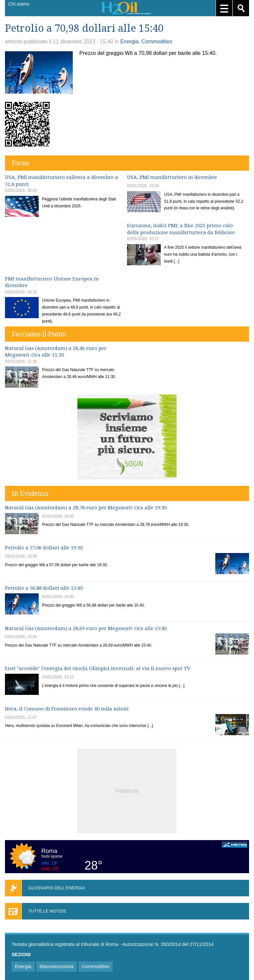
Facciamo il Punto (39, 334)
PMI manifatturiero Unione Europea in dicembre (52, 282)
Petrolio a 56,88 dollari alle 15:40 (44, 588)
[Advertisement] (127, 790)
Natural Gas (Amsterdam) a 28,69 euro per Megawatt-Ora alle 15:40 (86, 628)
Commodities (157, 42)
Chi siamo (19, 4)
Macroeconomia (57, 966)
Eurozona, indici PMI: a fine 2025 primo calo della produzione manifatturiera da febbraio (181, 229)
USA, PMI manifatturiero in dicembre (172, 177)
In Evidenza (30, 493)
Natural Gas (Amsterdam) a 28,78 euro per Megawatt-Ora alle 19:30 (86, 508)
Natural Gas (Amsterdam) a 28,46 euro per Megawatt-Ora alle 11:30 (56, 352)
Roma (49, 851)
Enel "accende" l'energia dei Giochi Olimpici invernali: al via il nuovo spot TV (98, 668)
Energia (129, 42)
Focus (21, 163)
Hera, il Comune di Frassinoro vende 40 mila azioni (67, 709)
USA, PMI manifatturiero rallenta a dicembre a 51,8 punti (62, 181)
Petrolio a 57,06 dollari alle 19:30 (44, 548)
